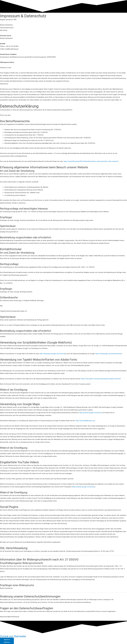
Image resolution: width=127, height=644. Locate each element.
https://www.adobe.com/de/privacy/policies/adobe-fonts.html (101, 379)
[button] (7, 639)
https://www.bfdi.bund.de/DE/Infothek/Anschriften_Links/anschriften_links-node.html (91, 161)
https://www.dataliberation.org (85, 421)
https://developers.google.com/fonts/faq (53, 354)
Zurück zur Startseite (14, 636)
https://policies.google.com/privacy (90, 413)
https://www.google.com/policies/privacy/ (109, 354)
